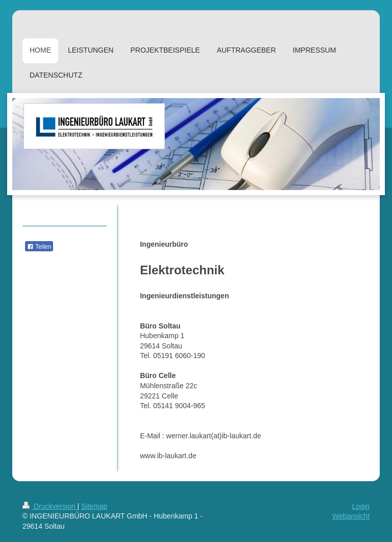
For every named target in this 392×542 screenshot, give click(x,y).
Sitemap (94, 506)
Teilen (39, 247)
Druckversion (50, 506)
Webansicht (351, 516)
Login (361, 506)
